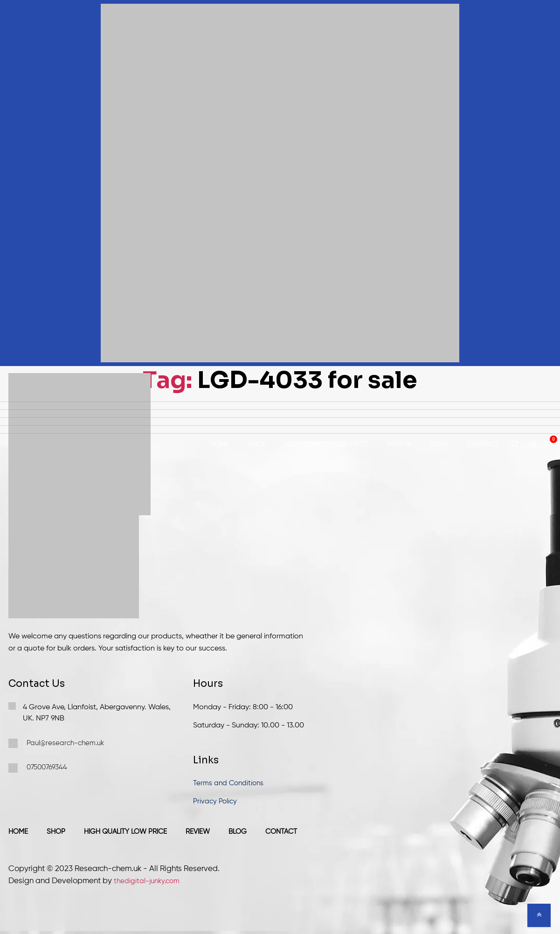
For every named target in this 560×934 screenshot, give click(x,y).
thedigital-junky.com (147, 881)
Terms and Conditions (228, 783)
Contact (483, 444)
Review (399, 444)
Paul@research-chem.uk (56, 743)
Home (220, 444)
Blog (439, 444)
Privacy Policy (215, 801)
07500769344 (38, 768)
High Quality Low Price (327, 444)
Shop (257, 444)
